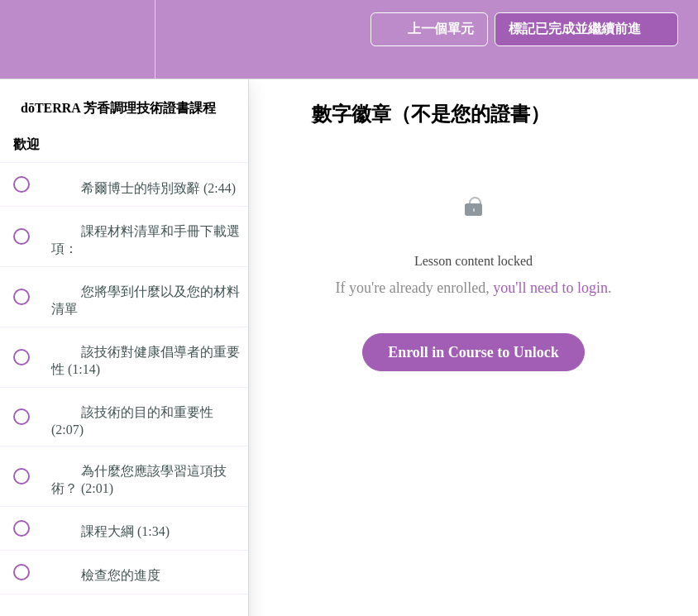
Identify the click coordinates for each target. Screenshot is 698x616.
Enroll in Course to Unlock (473, 352)
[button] (31, 39)
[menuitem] (124, 39)
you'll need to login (550, 288)
